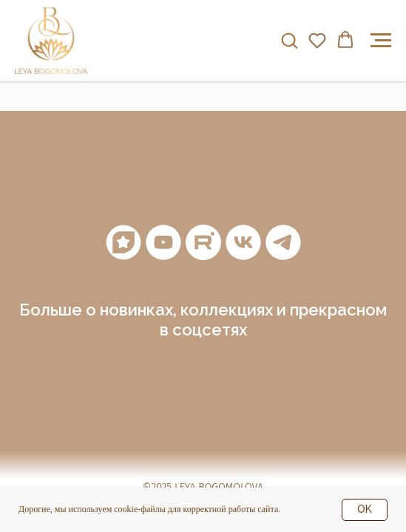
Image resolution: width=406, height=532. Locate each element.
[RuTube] (203, 242)
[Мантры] (124, 242)
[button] (289, 40)
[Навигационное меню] (381, 41)
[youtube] (163, 242)
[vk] (243, 242)
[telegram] (283, 242)
